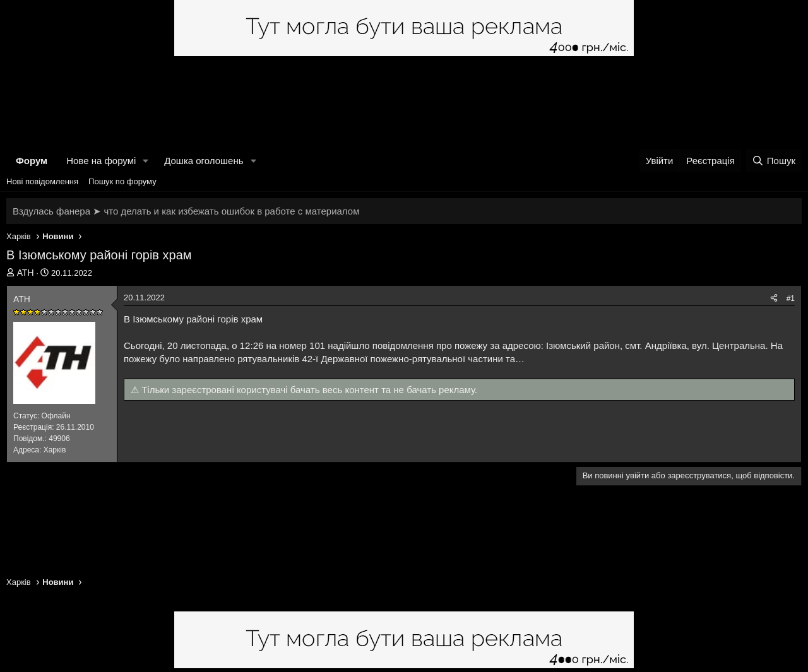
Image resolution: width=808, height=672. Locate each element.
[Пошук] (774, 161)
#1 (791, 298)
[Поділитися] (774, 299)
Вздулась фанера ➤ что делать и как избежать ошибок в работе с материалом (186, 211)
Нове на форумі (101, 161)
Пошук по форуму (122, 181)
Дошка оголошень (204, 161)
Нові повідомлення (42, 181)
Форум (32, 161)
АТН (26, 273)
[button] (146, 161)
